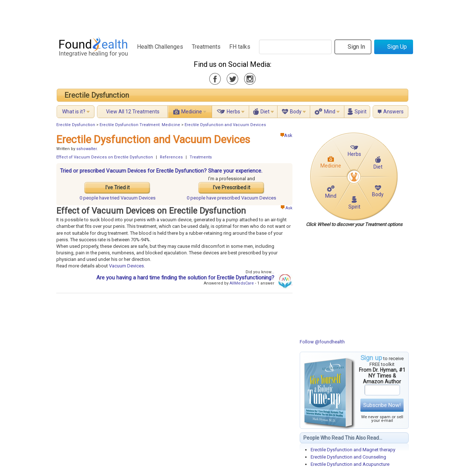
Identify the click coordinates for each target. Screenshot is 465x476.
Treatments (206, 47)
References (171, 157)
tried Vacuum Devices (118, 198)
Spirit (361, 112)
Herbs (233, 112)
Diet (265, 112)
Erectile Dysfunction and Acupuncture (350, 464)
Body (296, 112)
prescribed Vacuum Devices (231, 198)
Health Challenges (160, 47)
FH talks (240, 47)
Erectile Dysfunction (97, 95)
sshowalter (86, 149)
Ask (286, 135)
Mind (330, 112)
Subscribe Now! (382, 405)
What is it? (74, 112)
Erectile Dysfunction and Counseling (348, 457)
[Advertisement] (232, 16)
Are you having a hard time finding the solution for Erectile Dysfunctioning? (185, 278)
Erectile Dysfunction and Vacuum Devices (225, 125)
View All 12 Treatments (133, 112)
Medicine (192, 112)
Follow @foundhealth (322, 342)
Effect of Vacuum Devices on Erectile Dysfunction (105, 157)
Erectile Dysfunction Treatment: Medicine (140, 125)
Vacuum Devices (126, 266)
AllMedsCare (242, 283)
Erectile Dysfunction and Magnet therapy (353, 450)
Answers (393, 112)
